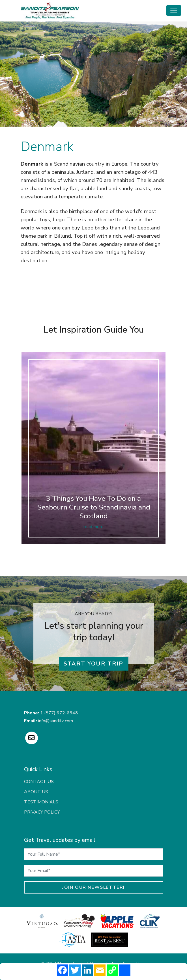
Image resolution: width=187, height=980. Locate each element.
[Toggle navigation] (174, 10)
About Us (36, 792)
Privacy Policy (42, 812)
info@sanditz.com (56, 721)
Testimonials (41, 802)
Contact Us (39, 782)
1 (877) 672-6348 (59, 713)
